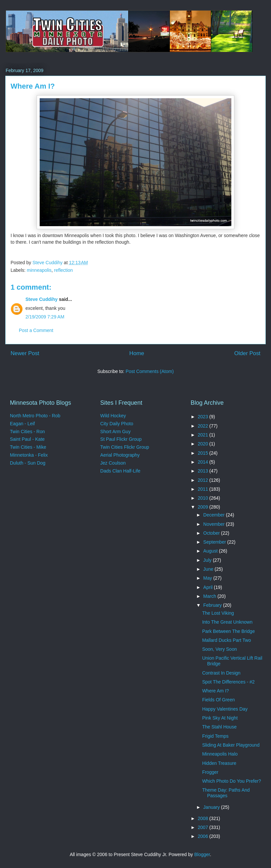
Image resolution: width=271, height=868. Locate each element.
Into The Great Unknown (227, 622)
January (212, 807)
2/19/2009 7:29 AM (45, 317)
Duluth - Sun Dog (28, 463)
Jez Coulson (113, 463)
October (212, 533)
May (208, 578)
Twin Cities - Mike (28, 447)
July (208, 560)
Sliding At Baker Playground (231, 745)
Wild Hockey (113, 416)
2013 (203, 471)
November (214, 524)
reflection (64, 270)
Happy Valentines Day (225, 709)
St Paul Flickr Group (121, 439)
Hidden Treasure (219, 763)
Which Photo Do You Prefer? (232, 781)
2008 (203, 818)
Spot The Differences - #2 (229, 682)
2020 (203, 444)
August (211, 551)
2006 (203, 836)
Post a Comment (36, 330)
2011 (203, 489)
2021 (203, 435)
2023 (203, 417)
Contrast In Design (221, 673)
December (214, 515)
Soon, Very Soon (220, 649)
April (209, 587)
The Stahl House (219, 727)
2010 (203, 498)
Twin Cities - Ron (27, 432)
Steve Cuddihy (41, 299)
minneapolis (39, 270)
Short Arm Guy (115, 432)
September (215, 542)
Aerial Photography (120, 455)
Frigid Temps (215, 736)
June (209, 569)
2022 (203, 426)
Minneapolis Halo (220, 754)
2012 (203, 480)
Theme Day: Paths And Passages (226, 793)
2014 (203, 462)
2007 (203, 827)
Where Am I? (216, 691)
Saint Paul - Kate (27, 439)
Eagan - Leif (22, 424)
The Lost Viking (218, 613)
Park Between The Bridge (229, 631)
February (213, 605)
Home (137, 353)
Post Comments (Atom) (150, 371)
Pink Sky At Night (220, 718)
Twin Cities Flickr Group (125, 447)
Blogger (202, 854)
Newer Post (25, 353)
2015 (203, 453)
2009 (203, 507)
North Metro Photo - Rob (35, 416)
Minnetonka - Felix (29, 455)
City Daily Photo (117, 424)
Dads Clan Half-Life (120, 471)
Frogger (210, 772)
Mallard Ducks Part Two (227, 640)
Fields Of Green (219, 700)
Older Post (247, 353)
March (210, 596)
